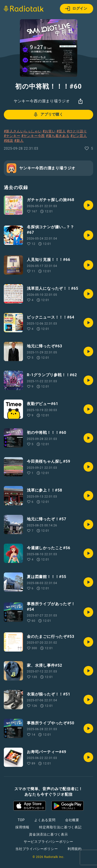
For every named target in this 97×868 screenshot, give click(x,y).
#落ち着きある (58, 136)
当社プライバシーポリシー (37, 849)
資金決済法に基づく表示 (48, 834)
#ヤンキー (12, 136)
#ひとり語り (77, 131)
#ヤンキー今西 (33, 136)
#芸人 (61, 131)
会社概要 (72, 820)
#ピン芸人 (79, 136)
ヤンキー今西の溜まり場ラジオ (42, 101)
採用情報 (22, 827)
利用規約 (75, 849)
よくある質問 (45, 820)
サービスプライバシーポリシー (48, 842)
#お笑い (49, 131)
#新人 (19, 141)
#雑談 (9, 141)
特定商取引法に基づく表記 (60, 827)
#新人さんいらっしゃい (23, 131)
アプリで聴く (48, 115)
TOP (21, 820)
